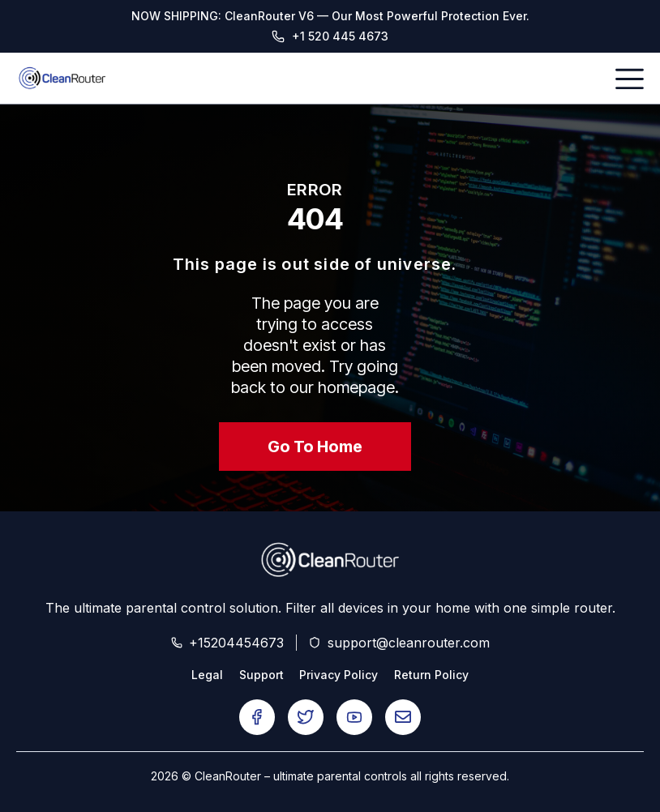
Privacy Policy (339, 675)
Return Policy (432, 675)
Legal (207, 675)
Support (261, 675)
